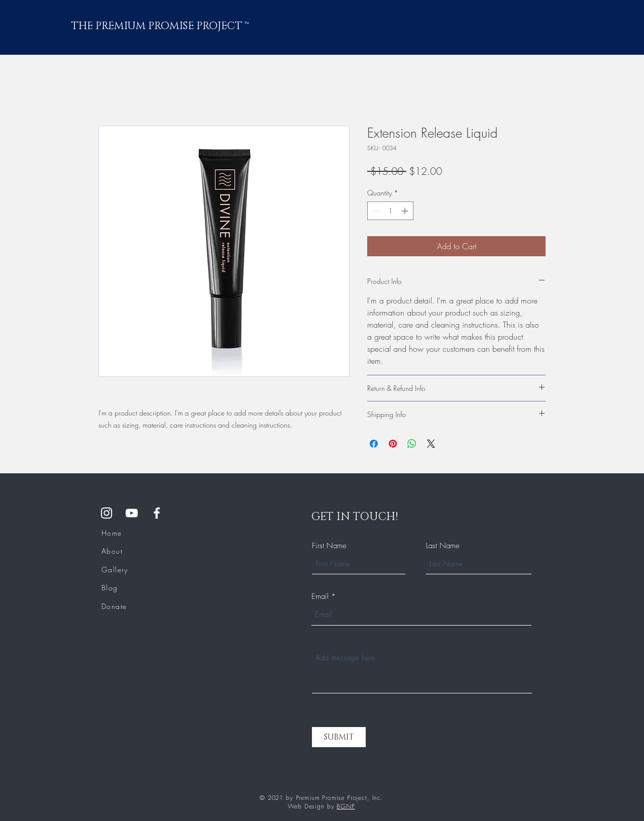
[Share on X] (431, 444)
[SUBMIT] (339, 737)
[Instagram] (106, 513)
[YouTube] (132, 513)
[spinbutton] (390, 211)
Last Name (443, 546)
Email (320, 597)
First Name (329, 546)
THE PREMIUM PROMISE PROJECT (158, 26)
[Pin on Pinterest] (393, 444)
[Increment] (406, 211)
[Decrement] (375, 211)
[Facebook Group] (157, 513)
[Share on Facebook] (374, 444)
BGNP (346, 806)
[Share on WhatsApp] (412, 444)
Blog (110, 588)
